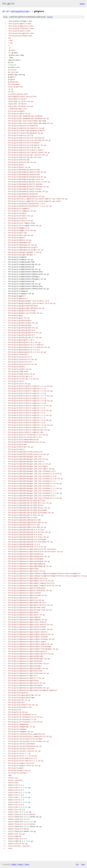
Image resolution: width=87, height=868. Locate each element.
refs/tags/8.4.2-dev (20, 11)
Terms (27, 864)
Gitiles (14, 864)
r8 (3, 11)
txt (77, 864)
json (83, 864)
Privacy (20, 864)
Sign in (82, 4)
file (50, 17)
